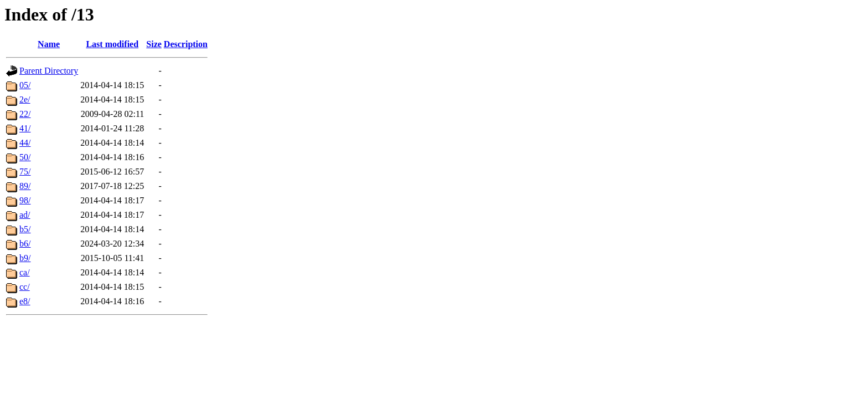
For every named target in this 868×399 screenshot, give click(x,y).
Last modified (112, 44)
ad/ (25, 215)
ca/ (25, 272)
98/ (25, 200)
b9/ (25, 258)
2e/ (25, 99)
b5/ (25, 229)
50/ (25, 157)
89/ (25, 186)
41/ (25, 128)
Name (49, 44)
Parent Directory (49, 71)
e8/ (25, 301)
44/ (25, 143)
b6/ (25, 244)
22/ (25, 114)
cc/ (25, 287)
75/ (25, 172)
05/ (25, 85)
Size (154, 44)
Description (186, 44)
